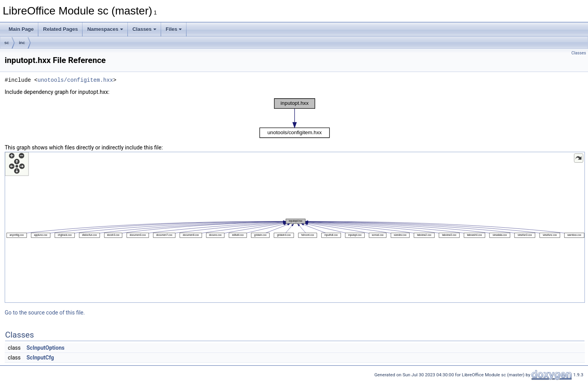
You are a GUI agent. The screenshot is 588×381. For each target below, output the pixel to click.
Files (174, 29)
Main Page (21, 29)
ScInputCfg (40, 358)
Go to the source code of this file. (45, 313)
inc (22, 43)
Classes (144, 29)
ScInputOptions (46, 348)
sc (7, 43)
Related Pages (60, 29)
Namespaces (105, 29)
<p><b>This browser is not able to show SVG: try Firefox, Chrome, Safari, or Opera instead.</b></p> (295, 118)
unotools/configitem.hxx (75, 80)
